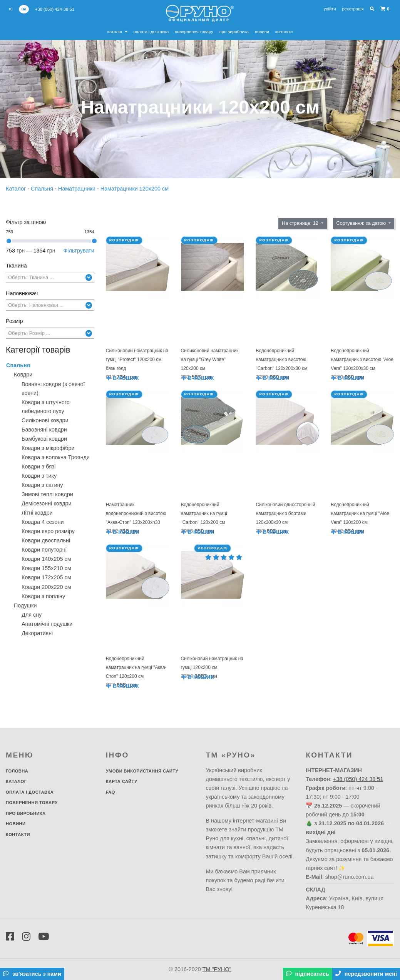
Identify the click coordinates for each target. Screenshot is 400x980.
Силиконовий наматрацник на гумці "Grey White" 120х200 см (210, 360)
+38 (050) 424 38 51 (358, 779)
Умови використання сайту (142, 771)
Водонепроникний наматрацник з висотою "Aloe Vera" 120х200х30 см (362, 360)
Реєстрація (353, 9)
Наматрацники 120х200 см (135, 189)
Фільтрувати (79, 251)
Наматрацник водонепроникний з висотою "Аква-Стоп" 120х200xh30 (136, 513)
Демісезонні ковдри (47, 503)
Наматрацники (78, 189)
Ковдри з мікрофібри (48, 448)
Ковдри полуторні (44, 550)
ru (11, 9)
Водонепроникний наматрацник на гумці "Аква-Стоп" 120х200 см (136, 667)
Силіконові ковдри (45, 420)
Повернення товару (194, 32)
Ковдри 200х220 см (46, 587)
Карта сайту (122, 781)
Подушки (25, 605)
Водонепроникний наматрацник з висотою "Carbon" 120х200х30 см (281, 360)
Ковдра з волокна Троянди (56, 457)
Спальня (43, 189)
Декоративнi (37, 633)
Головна (17, 771)
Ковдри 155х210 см (46, 568)
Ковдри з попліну (43, 596)
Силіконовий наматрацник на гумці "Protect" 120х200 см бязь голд (137, 360)
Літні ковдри (37, 513)
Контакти (284, 32)
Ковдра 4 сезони (43, 522)
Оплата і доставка (151, 32)
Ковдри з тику (39, 476)
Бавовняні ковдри (44, 430)
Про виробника (234, 32)
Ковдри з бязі (38, 467)
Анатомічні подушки (47, 624)
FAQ (110, 792)
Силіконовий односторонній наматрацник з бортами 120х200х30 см (285, 513)
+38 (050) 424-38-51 (55, 9)
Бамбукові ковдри (44, 439)
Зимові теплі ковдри (47, 494)
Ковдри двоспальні (46, 540)
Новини (262, 32)
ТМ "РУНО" (217, 969)
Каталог (117, 32)
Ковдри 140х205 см (46, 559)
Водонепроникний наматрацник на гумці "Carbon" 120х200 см (204, 513)
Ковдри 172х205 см (46, 577)
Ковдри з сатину (42, 485)
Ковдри (23, 375)
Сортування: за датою (362, 223)
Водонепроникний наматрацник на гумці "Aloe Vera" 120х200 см (360, 513)
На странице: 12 (301, 223)
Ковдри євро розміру (48, 531)
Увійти (330, 9)
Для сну (32, 615)
